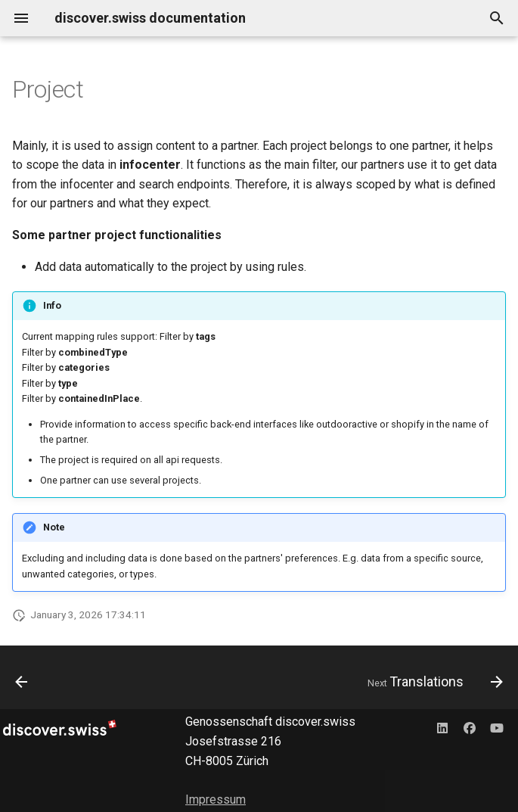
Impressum (216, 800)
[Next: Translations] (432, 682)
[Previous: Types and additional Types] (23, 682)
